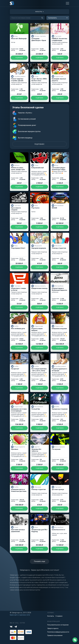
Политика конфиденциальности (58, 632)
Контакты (51, 616)
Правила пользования (55, 635)
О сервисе (59, 616)
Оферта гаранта (53, 628)
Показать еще (40, 561)
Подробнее (40, 144)
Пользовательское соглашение (58, 625)
